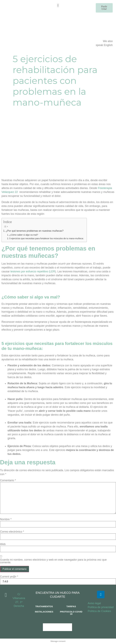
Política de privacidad (101, 607)
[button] (58, 5)
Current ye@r (9, 577)
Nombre (6, 519)
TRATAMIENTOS (44, 606)
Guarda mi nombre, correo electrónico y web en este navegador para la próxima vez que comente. (53, 561)
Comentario (8, 480)
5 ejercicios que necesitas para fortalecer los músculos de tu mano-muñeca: (47, 238)
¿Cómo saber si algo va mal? (24, 235)
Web (3, 544)
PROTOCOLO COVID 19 (71, 613)
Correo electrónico (12, 532)
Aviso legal (94, 603)
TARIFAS (71, 606)
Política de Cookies (99, 611)
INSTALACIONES (44, 612)
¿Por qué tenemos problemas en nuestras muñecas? (35, 231)
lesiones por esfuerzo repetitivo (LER (33, 271)
